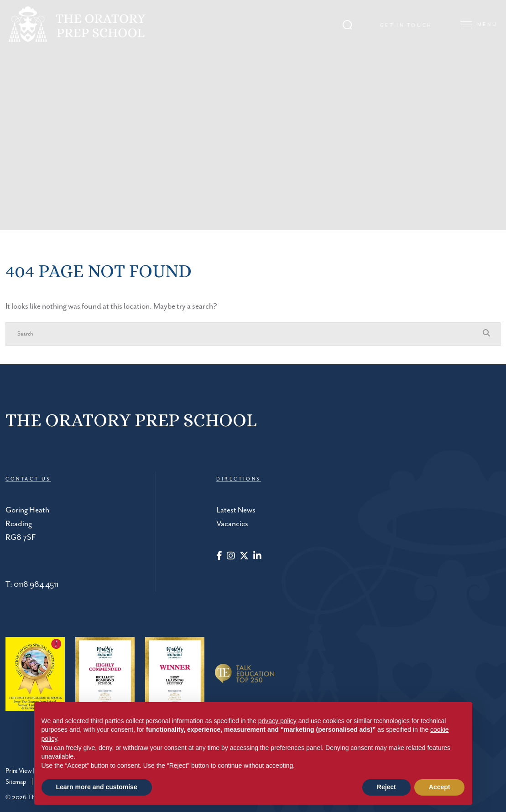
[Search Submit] (350, 23)
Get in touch (409, 24)
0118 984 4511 (36, 584)
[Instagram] (231, 557)
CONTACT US (28, 479)
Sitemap (16, 782)
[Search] (244, 334)
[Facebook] (219, 557)
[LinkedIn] (257, 557)
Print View (18, 771)
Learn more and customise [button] (97, 787)
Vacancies (232, 524)
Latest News (236, 510)
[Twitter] (244, 557)
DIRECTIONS (239, 479)
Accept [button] (440, 787)
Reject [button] (386, 787)
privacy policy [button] (277, 721)
